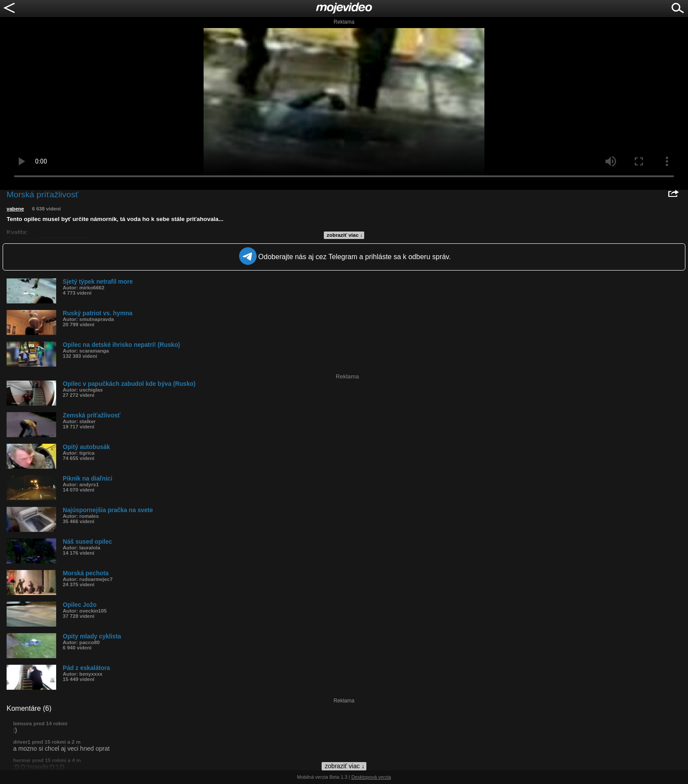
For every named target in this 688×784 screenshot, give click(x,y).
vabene (15, 209)
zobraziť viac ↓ (345, 235)
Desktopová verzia (371, 777)
